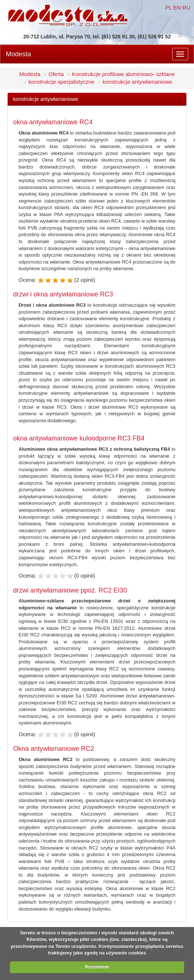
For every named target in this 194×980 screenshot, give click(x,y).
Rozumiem (97, 967)
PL (168, 7)
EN (177, 7)
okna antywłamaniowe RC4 (53, 122)
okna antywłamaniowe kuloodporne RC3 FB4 (79, 438)
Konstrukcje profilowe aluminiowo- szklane (123, 74)
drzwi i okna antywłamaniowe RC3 (63, 294)
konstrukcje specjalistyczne (61, 82)
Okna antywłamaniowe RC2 (54, 749)
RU (186, 7)
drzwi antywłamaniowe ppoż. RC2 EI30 (70, 590)
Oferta (56, 74)
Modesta (18, 54)
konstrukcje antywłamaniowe (137, 82)
